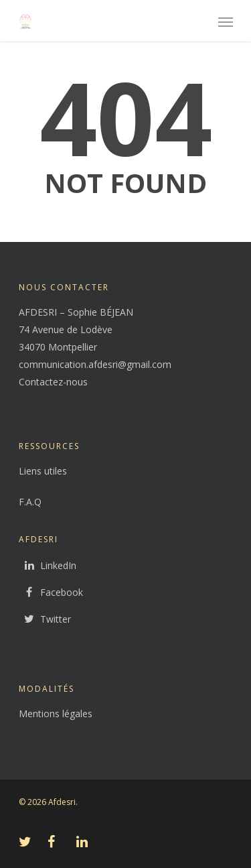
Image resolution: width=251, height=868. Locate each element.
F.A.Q (30, 502)
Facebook (51, 593)
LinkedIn (48, 566)
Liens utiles (43, 471)
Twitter (45, 619)
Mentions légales (56, 714)
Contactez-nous (53, 382)
